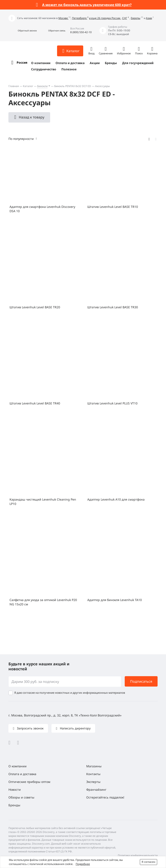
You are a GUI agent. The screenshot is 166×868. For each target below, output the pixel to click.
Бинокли (42, 86)
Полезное (69, 69)
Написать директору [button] (75, 728)
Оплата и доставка (70, 63)
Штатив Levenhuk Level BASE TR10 (113, 207)
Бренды (111, 63)
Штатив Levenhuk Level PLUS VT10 (112, 403)
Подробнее (83, 864)
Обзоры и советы (21, 797)
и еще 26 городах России (105, 18)
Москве (63, 18)
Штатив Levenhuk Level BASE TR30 (113, 307)
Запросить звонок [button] (30, 728)
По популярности (21, 139)
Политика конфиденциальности (138, 855)
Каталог (28, 86)
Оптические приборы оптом (29, 782)
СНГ (125, 18)
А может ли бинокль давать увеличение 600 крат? (87, 5)
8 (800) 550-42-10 (81, 32)
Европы (136, 18)
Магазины (94, 766)
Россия (22, 62)
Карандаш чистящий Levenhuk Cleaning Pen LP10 (43, 502)
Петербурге (80, 18)
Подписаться (141, 681)
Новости (15, 790)
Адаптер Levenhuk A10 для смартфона (116, 499)
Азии (149, 18)
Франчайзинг (96, 790)
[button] (23, 31)
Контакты (93, 774)
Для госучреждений (138, 63)
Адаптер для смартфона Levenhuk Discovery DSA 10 (42, 209)
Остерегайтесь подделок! (105, 797)
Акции (95, 63)
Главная (14, 86)
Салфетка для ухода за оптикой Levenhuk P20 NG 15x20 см (43, 602)
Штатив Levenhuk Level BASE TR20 (35, 307)
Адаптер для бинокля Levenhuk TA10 (115, 600)
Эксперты (93, 782)
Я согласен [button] (148, 862)
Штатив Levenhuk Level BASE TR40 (35, 403)
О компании (41, 63)
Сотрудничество (44, 69)
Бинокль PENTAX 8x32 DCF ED (73, 86)
